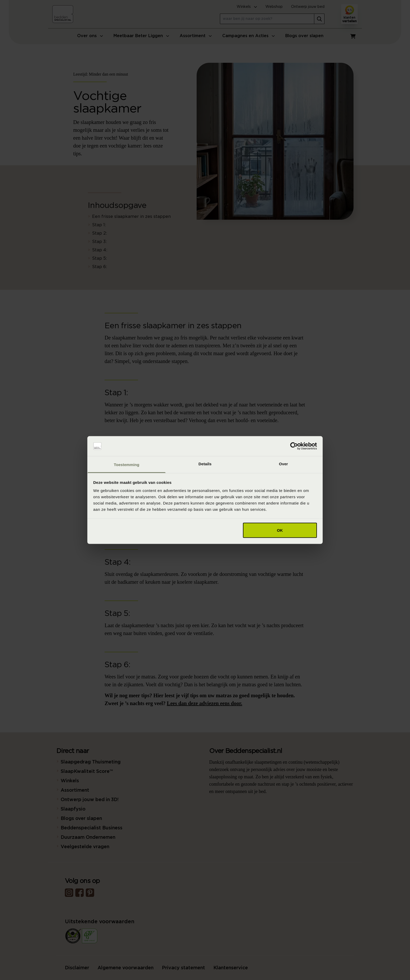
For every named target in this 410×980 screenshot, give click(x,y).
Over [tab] (284, 464)
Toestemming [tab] (127, 465)
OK (280, 530)
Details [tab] (205, 464)
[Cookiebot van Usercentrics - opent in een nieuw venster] (294, 446)
